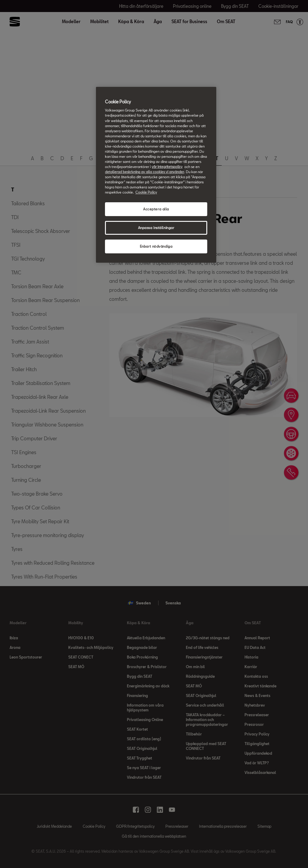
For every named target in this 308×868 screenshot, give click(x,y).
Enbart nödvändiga (156, 246)
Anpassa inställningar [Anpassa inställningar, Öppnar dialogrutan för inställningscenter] (156, 228)
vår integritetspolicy (167, 167)
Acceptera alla (156, 209)
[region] (156, 175)
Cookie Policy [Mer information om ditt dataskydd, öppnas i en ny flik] (146, 192)
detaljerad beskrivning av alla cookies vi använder (145, 172)
